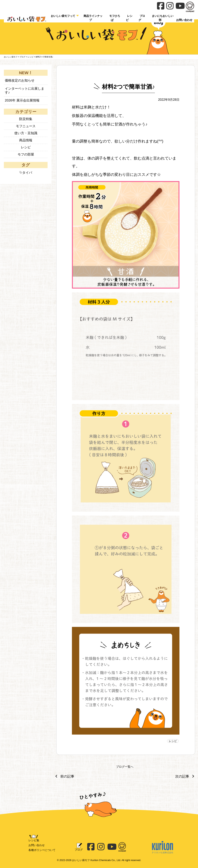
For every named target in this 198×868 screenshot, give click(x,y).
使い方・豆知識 (26, 133)
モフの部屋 (26, 154)
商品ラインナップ (93, 18)
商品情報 (26, 140)
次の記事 (186, 776)
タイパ (27, 173)
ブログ (142, 18)
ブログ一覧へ (125, 767)
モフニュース (26, 126)
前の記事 (64, 776)
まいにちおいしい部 (163, 18)
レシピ (129, 18)
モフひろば (115, 18)
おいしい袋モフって (63, 16)
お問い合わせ (37, 845)
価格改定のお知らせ (20, 80)
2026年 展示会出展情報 (22, 100)
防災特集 (26, 119)
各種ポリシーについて (42, 850)
